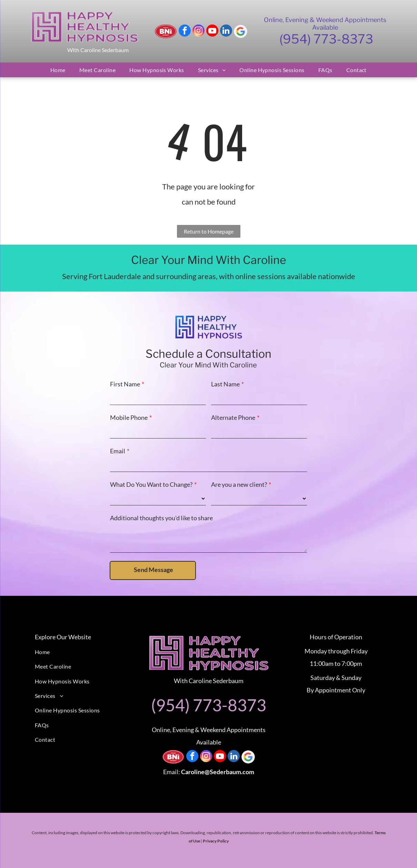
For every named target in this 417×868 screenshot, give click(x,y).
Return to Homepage (209, 231)
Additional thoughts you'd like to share (161, 518)
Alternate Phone (233, 417)
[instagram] (198, 31)
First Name (125, 384)
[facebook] (185, 31)
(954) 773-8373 (326, 39)
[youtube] (212, 31)
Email (118, 451)
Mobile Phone (129, 417)
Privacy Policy (216, 841)
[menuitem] (58, 70)
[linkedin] (226, 31)
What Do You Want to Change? (151, 484)
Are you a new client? (239, 484)
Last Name (225, 384)
